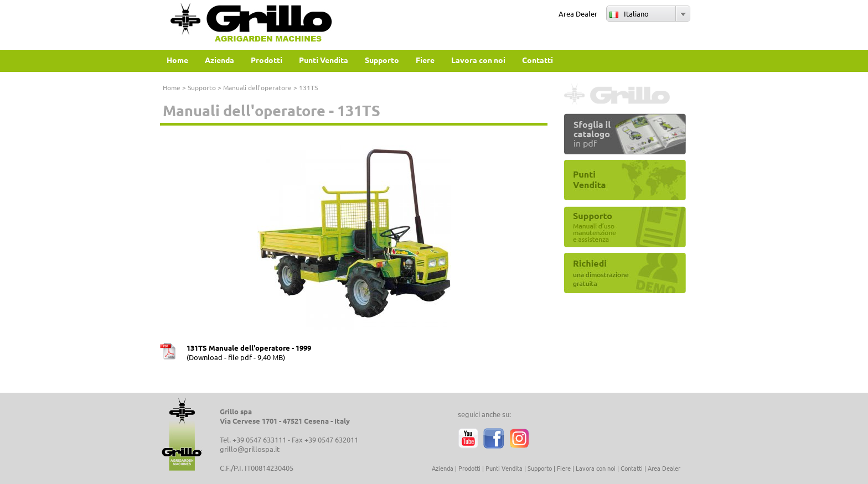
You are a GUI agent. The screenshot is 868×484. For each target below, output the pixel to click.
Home (172, 87)
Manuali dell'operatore (257, 87)
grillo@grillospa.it (250, 449)
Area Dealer (578, 14)
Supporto (202, 87)
